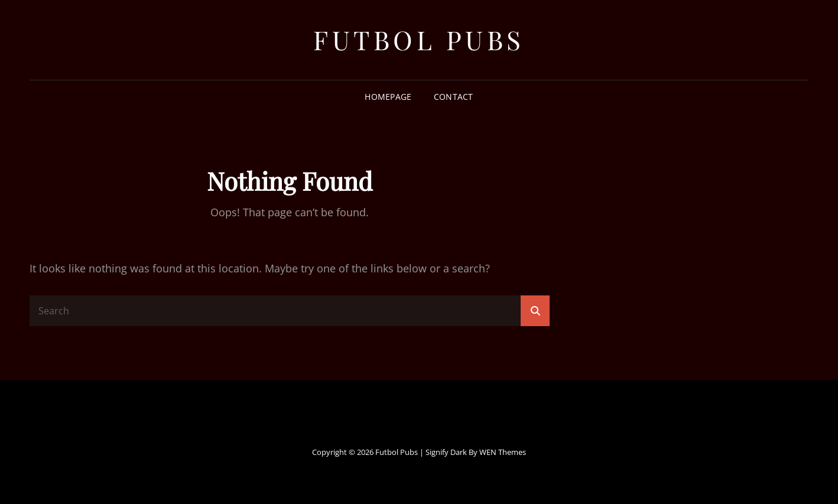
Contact (454, 97)
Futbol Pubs (419, 39)
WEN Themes (503, 452)
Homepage (388, 97)
